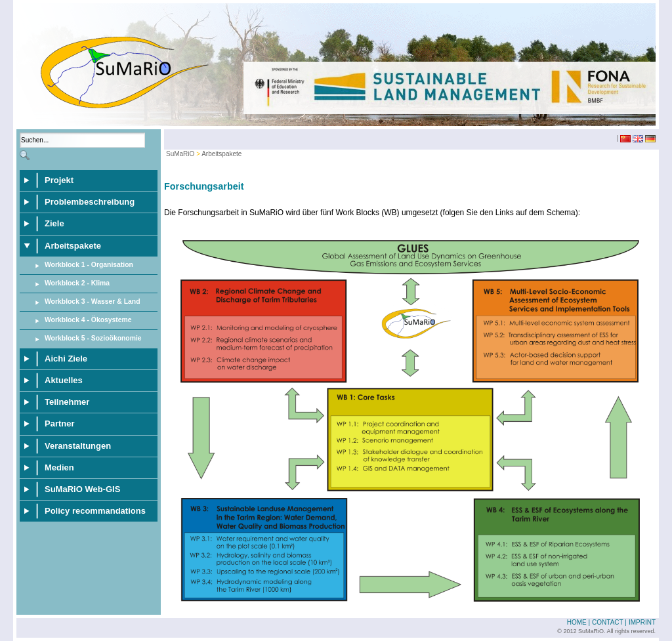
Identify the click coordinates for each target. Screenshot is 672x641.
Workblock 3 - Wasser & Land (93, 301)
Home (577, 622)
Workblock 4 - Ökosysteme (88, 320)
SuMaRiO (180, 154)
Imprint (642, 622)
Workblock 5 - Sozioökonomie (93, 338)
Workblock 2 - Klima (77, 283)
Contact (607, 622)
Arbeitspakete (221, 154)
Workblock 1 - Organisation (89, 265)
